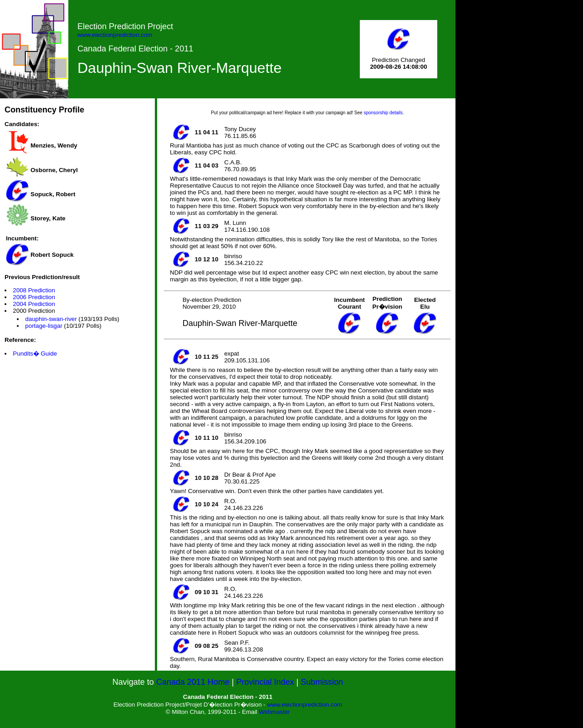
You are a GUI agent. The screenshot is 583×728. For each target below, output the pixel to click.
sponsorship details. (384, 113)
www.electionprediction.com (115, 35)
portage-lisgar (44, 326)
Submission (322, 682)
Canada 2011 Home (193, 682)
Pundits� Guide (35, 354)
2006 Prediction (34, 297)
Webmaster (274, 712)
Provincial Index (265, 682)
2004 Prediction (34, 304)
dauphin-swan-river (51, 319)
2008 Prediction (34, 290)
